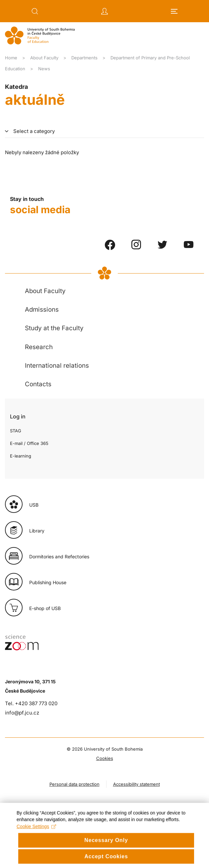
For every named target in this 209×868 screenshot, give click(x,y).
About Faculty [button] (45, 291)
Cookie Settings (36, 837)
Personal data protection (74, 784)
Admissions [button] (42, 310)
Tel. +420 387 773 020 (31, 703)
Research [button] (39, 347)
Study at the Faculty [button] (54, 328)
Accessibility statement (137, 784)
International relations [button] (57, 366)
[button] (35, 11)
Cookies (105, 758)
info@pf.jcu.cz (22, 713)
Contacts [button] (38, 384)
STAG (16, 431)
